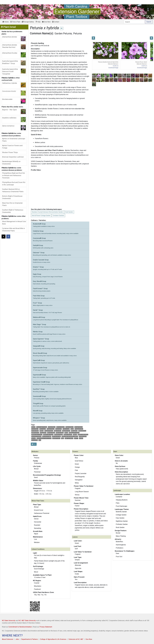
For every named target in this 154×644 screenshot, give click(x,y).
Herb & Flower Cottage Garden (41, 216)
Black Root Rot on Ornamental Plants (12, 204)
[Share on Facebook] (8, 237)
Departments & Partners (30, 639)
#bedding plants (35, 433)
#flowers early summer (37, 435)
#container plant (83, 436)
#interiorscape (66, 429)
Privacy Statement (46, 627)
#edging (42, 431)
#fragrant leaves (51, 429)
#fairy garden (74, 431)
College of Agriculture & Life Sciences (53, 639)
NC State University (9, 621)
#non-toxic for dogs (47, 436)
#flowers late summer (48, 435)
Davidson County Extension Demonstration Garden (47, 212)
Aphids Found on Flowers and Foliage (12, 147)
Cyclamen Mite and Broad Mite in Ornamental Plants (13, 230)
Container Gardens (58, 216)
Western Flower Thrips (10, 152)
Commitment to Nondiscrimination (20, 627)
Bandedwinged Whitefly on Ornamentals (11, 163)
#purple (33, 427)
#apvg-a (75, 435)
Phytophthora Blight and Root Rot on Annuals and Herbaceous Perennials (14, 175)
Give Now (46, 22)
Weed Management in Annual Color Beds (14, 223)
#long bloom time (66, 431)
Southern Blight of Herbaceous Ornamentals (13, 211)
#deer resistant (58, 431)
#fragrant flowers (70, 427)
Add (34, 444)
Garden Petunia (63, 33)
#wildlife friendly (56, 438)
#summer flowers (49, 431)
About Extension (8, 639)
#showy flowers (52, 427)
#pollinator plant (60, 433)
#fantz (66, 433)
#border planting (82, 431)
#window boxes (35, 431)
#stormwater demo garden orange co (70, 436)
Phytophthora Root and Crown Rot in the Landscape (14, 184)
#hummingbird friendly (42, 427)
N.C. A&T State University (27, 621)
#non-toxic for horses (36, 436)
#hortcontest (35, 440)
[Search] (134, 22)
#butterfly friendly (58, 435)
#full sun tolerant (60, 427)
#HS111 (76, 438)
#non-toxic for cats (56, 436)
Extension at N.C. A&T (76, 639)
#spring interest (51, 433)
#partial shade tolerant (83, 435)
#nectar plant (59, 429)
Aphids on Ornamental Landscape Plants (14, 140)
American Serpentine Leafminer (13, 157)
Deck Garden (69, 212)
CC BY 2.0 (115, 66)
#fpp (40, 440)
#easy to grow (43, 429)
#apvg (72, 429)
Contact (56, 22)
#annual (34, 438)
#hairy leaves (43, 433)
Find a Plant (15, 22)
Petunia (78, 33)
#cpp (63, 438)
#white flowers (35, 429)
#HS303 (81, 438)
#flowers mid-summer (74, 433)
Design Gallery (28, 22)
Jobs (17, 639)
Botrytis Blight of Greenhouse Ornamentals (12, 197)
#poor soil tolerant (69, 438)
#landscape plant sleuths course (44, 438)
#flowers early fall (68, 435)
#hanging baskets (79, 429)
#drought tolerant (78, 427)
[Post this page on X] (4, 237)
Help (38, 22)
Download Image (113, 68)
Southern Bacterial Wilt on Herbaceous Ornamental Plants (13, 190)
